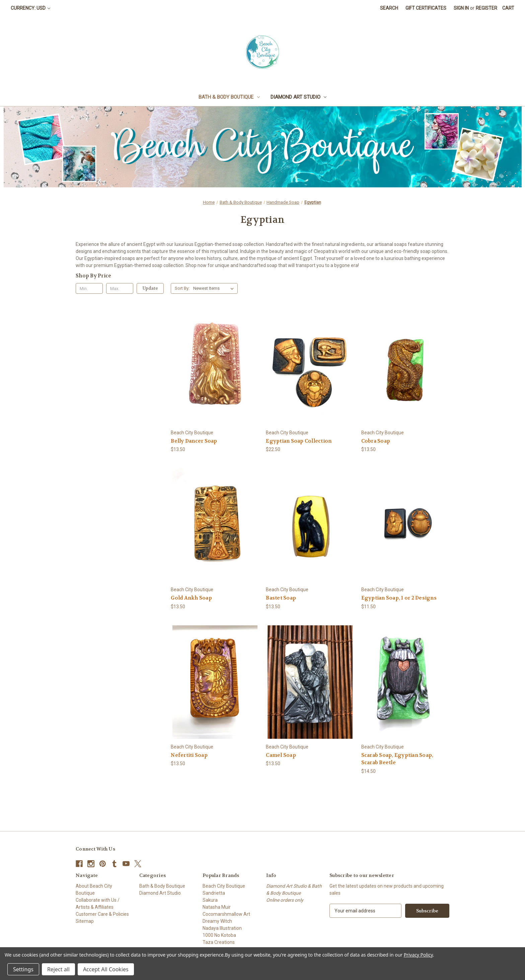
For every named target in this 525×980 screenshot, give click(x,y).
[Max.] (120, 288)
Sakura (210, 900)
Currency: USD (30, 8)
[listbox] (215, 288)
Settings (23, 969)
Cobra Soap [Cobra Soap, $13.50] (376, 441)
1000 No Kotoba (219, 935)
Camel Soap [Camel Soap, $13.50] (281, 755)
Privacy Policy (418, 955)
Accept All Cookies (106, 969)
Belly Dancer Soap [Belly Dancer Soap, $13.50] (194, 441)
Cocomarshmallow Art (226, 914)
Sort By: (182, 288)
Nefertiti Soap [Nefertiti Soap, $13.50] (189, 755)
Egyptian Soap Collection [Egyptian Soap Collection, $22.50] (299, 441)
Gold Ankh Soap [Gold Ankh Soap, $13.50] (191, 598)
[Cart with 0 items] (508, 8)
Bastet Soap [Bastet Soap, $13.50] (281, 598)
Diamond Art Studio (299, 97)
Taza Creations (219, 942)
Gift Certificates (426, 8)
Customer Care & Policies (102, 914)
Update (150, 288)
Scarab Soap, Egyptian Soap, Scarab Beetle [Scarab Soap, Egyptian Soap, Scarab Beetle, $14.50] (397, 759)
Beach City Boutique (224, 886)
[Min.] (89, 288)
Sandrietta (214, 893)
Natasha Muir (217, 907)
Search (389, 8)
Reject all (58, 969)
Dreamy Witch (217, 921)
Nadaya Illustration (222, 928)
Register (486, 8)
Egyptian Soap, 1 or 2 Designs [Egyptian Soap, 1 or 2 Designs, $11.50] (399, 598)
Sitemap (85, 921)
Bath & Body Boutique (229, 97)
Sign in (461, 8)
